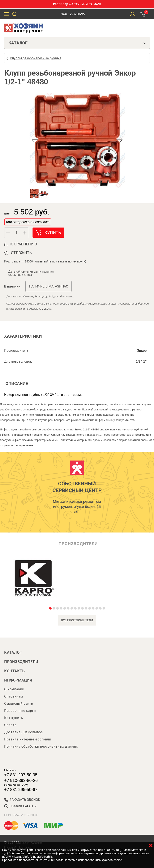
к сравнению (24, 244)
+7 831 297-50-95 (21, 775)
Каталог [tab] (77, 43)
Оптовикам (14, 696)
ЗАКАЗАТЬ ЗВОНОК (22, 800)
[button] (25, 233)
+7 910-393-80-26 (21, 780)
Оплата (10, 725)
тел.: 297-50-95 (73, 14)
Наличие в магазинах (48, 286)
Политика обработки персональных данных (41, 746)
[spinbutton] (16, 233)
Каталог (13, 652)
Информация (18, 680)
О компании (14, 689)
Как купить (14, 718)
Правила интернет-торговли (28, 739)
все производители (77, 620)
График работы (20, 806)
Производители (21, 662)
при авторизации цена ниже (28, 222)
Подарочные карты (20, 711)
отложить (21, 253)
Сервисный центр (19, 704)
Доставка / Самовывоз (23, 732)
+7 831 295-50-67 (21, 789)
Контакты (15, 671)
